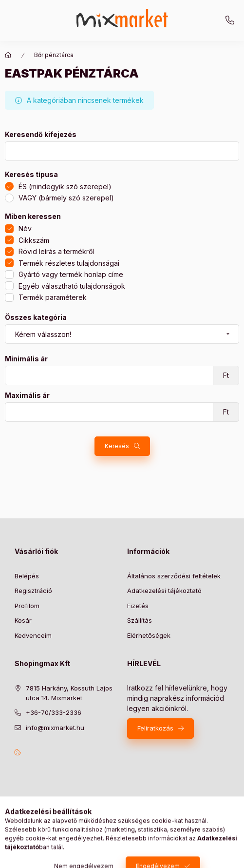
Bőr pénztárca (54, 55)
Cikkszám (34, 240)
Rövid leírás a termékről (56, 251)
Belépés (27, 576)
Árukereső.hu (90, 818)
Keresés (117, 446)
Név (25, 228)
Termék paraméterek (53, 297)
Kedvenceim (33, 635)
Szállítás (140, 620)
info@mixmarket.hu (55, 728)
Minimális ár (26, 359)
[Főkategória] (8, 55)
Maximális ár (27, 395)
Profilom (27, 606)
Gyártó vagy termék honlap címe (71, 274)
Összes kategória (36, 317)
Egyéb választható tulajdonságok (72, 286)
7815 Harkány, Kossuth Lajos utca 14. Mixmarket (69, 693)
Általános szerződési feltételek (174, 576)
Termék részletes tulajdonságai (69, 263)
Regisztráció (33, 591)
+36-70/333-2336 (230, 20)
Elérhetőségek (149, 635)
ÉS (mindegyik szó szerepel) (65, 187)
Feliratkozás (155, 728)
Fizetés (138, 606)
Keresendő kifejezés (41, 135)
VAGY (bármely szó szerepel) (66, 198)
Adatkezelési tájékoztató (164, 591)
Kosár (23, 620)
